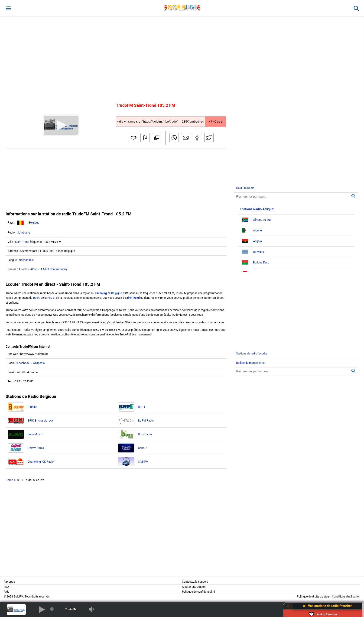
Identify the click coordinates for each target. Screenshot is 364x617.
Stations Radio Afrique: (257, 209)
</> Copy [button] (216, 122)
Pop (35, 269)
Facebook (23, 363)
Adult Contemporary (55, 269)
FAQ (6, 587)
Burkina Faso (261, 263)
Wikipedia (39, 363)
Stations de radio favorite (252, 354)
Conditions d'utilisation (346, 597)
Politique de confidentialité (198, 592)
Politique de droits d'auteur (313, 597)
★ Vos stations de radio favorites (327, 606)
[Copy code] (171, 118)
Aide (6, 592)
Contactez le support (195, 582)
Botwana (258, 252)
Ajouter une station (194, 587)
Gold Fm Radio (245, 188)
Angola (257, 241)
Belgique (34, 223)
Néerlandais (26, 260)
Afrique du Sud (262, 220)
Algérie (257, 231)
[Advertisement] (182, 59)
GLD (182, 7)
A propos (9, 582)
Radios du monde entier (251, 363)
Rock (24, 269)
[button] (8, 8)
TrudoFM (71, 609)
